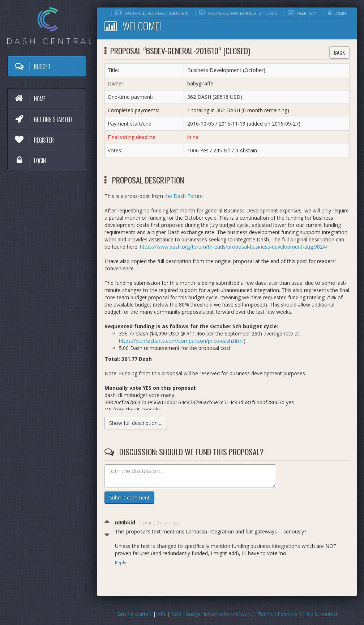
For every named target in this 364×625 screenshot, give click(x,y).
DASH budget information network (211, 614)
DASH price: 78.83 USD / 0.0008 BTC (152, 13)
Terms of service (277, 614)
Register (33, 140)
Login (29, 160)
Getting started (42, 119)
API (161, 614)
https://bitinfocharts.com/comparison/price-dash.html (181, 341)
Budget (32, 66)
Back (339, 52)
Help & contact (320, 614)
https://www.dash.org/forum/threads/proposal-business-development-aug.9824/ (234, 247)
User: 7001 (303, 13)
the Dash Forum (184, 196)
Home (29, 98)
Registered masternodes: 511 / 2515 (238, 13)
